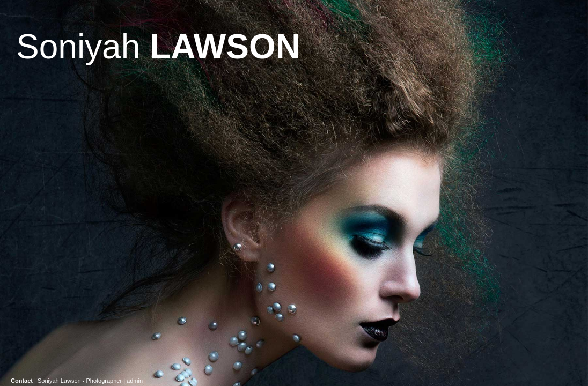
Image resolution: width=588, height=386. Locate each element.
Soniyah (158, 47)
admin (135, 381)
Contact (22, 381)
